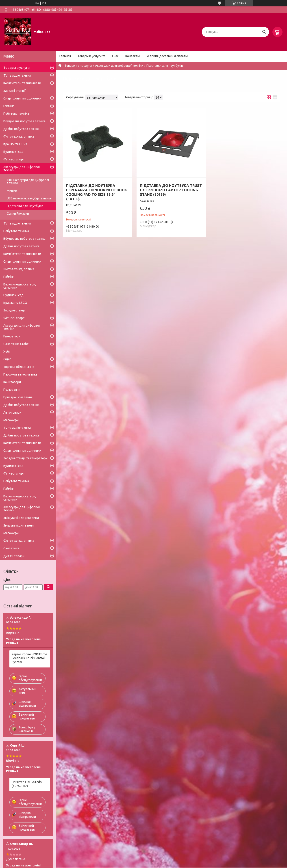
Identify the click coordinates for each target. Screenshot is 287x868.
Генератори (12, 336)
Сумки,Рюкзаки (18, 214)
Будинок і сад (13, 152)
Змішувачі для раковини (21, 518)
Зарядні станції (14, 91)
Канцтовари (12, 382)
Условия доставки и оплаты (167, 56)
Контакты (133, 56)
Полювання (12, 390)
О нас (115, 56)
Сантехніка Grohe (16, 344)
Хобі (7, 352)
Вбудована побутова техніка (24, 121)
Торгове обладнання (19, 367)
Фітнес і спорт (14, 159)
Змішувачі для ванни (18, 525)
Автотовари (12, 412)
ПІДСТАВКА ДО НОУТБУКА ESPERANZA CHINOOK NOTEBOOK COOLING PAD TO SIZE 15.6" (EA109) (97, 192)
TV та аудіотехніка (17, 76)
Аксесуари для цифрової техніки (119, 66)
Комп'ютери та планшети (22, 83)
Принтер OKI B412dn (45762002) (27, 784)
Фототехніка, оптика (19, 136)
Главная (65, 56)
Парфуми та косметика (20, 374)
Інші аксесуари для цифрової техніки (28, 181)
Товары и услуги (90, 56)
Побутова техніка (16, 114)
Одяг (7, 359)
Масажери (11, 420)
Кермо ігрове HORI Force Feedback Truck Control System (29, 658)
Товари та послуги (78, 66)
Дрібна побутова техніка (21, 129)
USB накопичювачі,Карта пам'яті (30, 198)
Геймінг (9, 106)
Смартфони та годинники (22, 98)
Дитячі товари (14, 556)
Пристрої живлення (18, 397)
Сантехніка (11, 548)
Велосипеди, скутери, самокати (20, 286)
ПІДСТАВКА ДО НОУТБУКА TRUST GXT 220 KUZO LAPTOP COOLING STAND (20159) (171, 190)
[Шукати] (264, 32)
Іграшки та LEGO (15, 144)
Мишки (12, 191)
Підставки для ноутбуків (25, 206)
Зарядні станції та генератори (25, 458)
